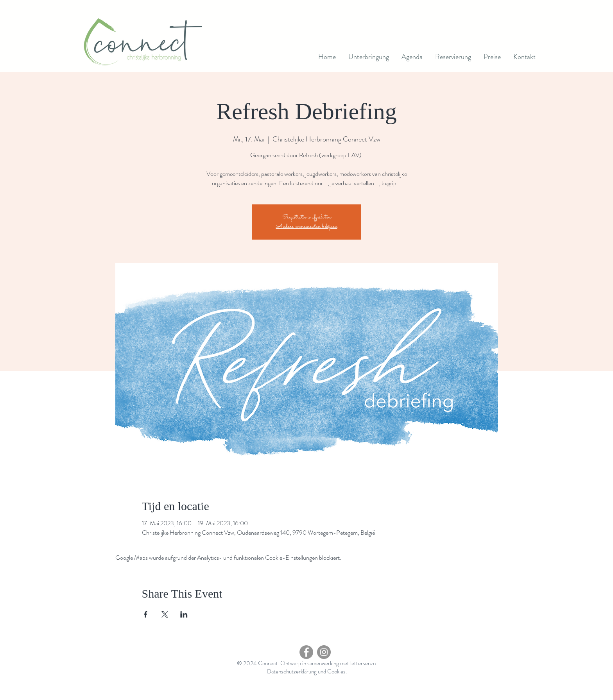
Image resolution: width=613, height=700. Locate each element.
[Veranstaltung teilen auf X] (165, 614)
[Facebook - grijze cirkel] (306, 652)
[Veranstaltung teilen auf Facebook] (146, 614)
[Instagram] (324, 652)
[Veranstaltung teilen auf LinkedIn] (184, 614)
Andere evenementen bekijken (307, 226)
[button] (412, 57)
